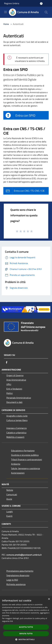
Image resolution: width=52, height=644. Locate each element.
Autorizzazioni (18, 473)
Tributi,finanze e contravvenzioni (27, 459)
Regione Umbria (12, 3)
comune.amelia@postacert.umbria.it (24, 555)
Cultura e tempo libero (17, 420)
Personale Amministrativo (19, 398)
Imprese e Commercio (17, 428)
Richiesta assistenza (16, 584)
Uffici (9, 384)
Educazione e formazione (23, 451)
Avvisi (9, 499)
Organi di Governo (15, 375)
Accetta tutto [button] (26, 627)
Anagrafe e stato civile (17, 416)
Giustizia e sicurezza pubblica (25, 455)
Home (6, 24)
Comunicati (12, 494)
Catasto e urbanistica (16, 433)
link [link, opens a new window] (11, 621)
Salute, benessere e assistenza (26, 468)
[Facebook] (7, 362)
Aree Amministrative (16, 380)
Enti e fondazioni (14, 389)
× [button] (49, 599)
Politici (10, 393)
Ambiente (16, 464)
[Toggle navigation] (6, 12)
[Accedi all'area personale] (41, 4)
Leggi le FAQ (12, 580)
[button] (26, 639)
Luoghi (10, 511)
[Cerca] (46, 12)
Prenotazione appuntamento (20, 571)
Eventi (9, 516)
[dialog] (26, 620)
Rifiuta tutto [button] (26, 634)
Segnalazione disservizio (18, 575)
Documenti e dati (14, 402)
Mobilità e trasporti (15, 437)
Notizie (10, 490)
